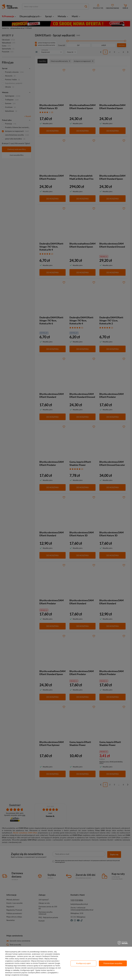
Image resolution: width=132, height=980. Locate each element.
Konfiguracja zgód (83, 963)
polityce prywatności (23, 961)
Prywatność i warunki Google (49, 963)
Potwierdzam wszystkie (113, 963)
